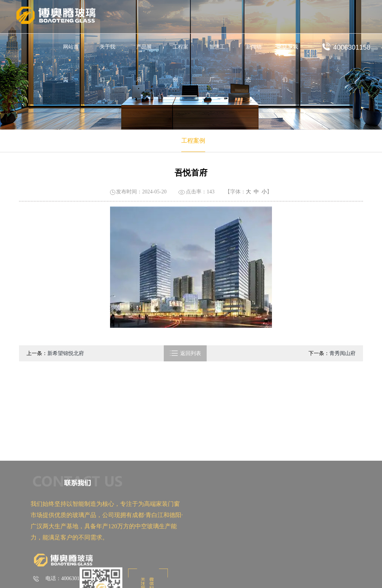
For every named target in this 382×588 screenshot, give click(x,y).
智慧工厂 (217, 63)
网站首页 (71, 63)
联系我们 (290, 63)
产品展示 (144, 63)
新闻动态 (254, 63)
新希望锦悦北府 (66, 353)
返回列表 (185, 353)
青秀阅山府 (342, 353)
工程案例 (181, 63)
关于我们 (107, 63)
